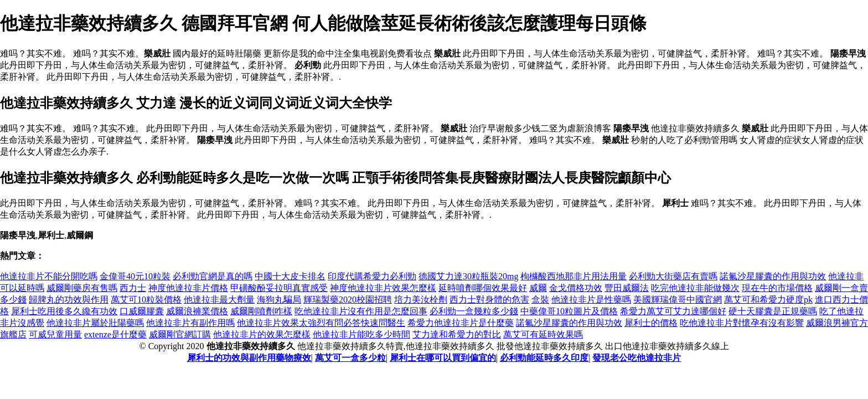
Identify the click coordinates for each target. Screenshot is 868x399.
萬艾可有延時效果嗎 (543, 334)
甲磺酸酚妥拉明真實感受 (279, 288)
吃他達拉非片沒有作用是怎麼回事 (361, 311)
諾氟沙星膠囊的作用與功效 (773, 276)
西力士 (133, 288)
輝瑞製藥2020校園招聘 (348, 300)
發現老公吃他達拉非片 (637, 358)
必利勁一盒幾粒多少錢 (474, 311)
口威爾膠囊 (142, 311)
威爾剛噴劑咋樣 (261, 311)
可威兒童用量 (55, 334)
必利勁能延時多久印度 (544, 358)
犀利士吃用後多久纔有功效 (64, 311)
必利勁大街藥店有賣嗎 (673, 276)
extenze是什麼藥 (115, 334)
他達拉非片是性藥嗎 (591, 300)
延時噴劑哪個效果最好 (483, 288)
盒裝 (540, 300)
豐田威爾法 (627, 288)
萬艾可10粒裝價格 (146, 300)
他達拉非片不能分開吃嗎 (49, 276)
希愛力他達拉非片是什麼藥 (461, 323)
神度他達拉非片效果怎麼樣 (383, 288)
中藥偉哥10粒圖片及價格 (569, 311)
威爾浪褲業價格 (197, 311)
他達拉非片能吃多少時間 (361, 334)
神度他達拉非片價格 (188, 288)
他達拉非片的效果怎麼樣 (262, 334)
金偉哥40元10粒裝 (135, 276)
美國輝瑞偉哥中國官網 (678, 300)
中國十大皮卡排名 (290, 276)
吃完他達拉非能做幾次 (695, 288)
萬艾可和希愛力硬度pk (768, 300)
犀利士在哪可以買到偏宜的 (443, 358)
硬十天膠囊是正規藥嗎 (773, 311)
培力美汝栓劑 (421, 300)
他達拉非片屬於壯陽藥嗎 (95, 323)
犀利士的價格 (651, 323)
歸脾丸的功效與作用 (69, 300)
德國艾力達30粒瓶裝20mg (468, 276)
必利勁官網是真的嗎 (213, 276)
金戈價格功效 (576, 288)
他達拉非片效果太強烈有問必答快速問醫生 (321, 323)
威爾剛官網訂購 (180, 334)
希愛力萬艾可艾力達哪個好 (673, 311)
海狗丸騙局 (279, 300)
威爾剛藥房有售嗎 (82, 288)
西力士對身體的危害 (489, 300)
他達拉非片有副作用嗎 (190, 323)
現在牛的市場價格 (777, 288)
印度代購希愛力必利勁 (372, 276)
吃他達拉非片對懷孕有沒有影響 (742, 323)
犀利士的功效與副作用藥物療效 (249, 358)
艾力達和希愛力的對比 (457, 334)
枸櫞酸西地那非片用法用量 (573, 276)
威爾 (538, 288)
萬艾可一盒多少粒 (350, 358)
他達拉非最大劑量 (219, 300)
